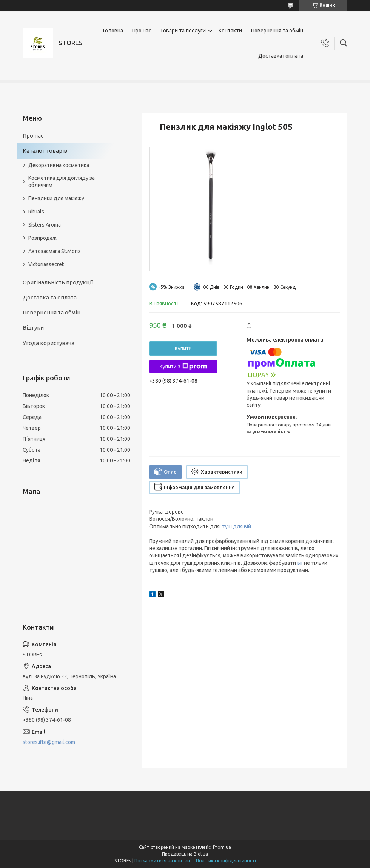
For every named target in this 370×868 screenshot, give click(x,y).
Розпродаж (42, 238)
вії (300, 563)
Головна (113, 31)
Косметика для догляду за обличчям (62, 182)
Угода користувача (49, 343)
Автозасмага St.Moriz (55, 251)
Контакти (230, 31)
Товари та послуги (183, 31)
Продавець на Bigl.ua (185, 854)
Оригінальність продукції (58, 282)
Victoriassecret (46, 264)
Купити (183, 348)
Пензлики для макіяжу (56, 198)
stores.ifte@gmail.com (49, 742)
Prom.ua (222, 847)
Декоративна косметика (59, 165)
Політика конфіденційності (226, 861)
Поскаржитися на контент (163, 861)
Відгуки (33, 327)
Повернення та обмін (277, 31)
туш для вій (237, 526)
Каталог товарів (45, 151)
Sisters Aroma (45, 225)
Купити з (183, 367)
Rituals (36, 212)
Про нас (142, 31)
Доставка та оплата (50, 297)
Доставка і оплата (281, 56)
